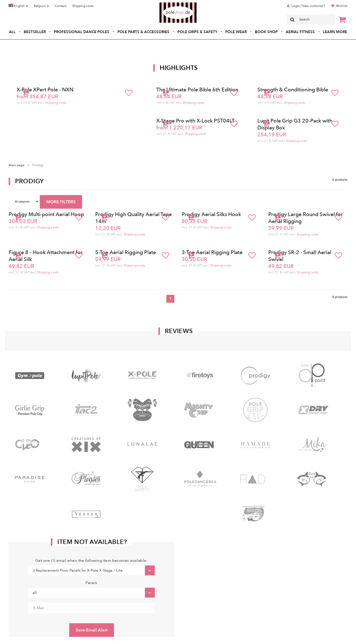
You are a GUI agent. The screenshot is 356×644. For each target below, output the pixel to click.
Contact (60, 6)
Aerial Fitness (300, 32)
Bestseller (35, 32)
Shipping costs (83, 6)
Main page (16, 165)
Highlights (179, 68)
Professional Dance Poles (82, 32)
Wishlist (342, 6)
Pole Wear (236, 32)
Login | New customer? (308, 6)
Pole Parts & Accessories (143, 32)
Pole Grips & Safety (197, 32)
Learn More (335, 32)
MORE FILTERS (61, 202)
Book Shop (266, 32)
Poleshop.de (166, 4)
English (18, 6)
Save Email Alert (92, 630)
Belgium (41, 6)
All (12, 32)
